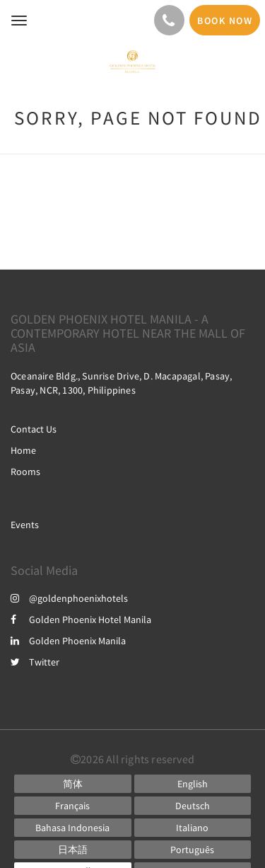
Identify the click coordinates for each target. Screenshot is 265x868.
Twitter (35, 662)
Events (25, 525)
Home (23, 450)
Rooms (25, 472)
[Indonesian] (73, 828)
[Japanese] (73, 850)
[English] (193, 784)
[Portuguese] (193, 850)
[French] (73, 806)
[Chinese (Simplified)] (73, 784)
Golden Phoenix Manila (68, 641)
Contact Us (34, 429)
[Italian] (193, 828)
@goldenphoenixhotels (69, 598)
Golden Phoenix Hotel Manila (81, 619)
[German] (193, 806)
